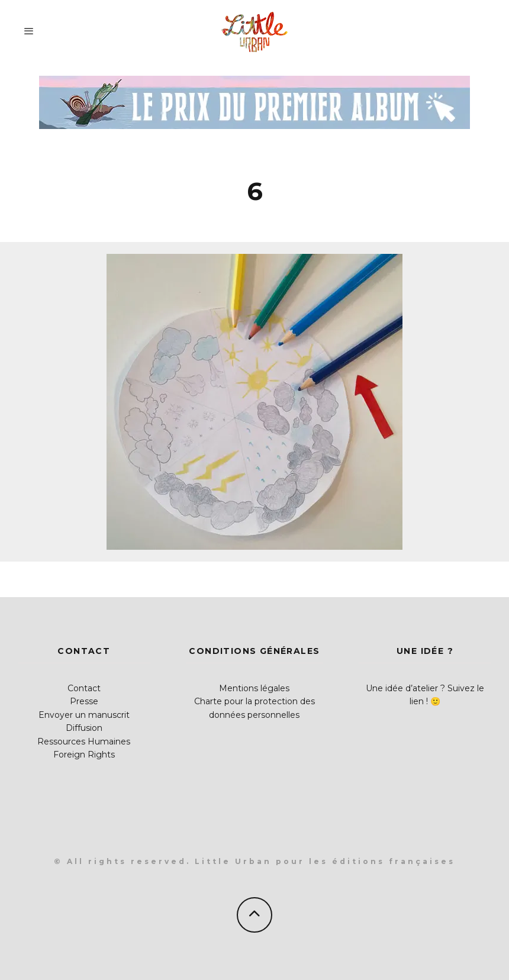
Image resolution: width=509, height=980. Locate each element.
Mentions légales (254, 688)
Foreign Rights (84, 755)
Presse (84, 701)
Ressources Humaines (84, 742)
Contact (84, 688)
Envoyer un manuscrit (84, 715)
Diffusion (84, 728)
